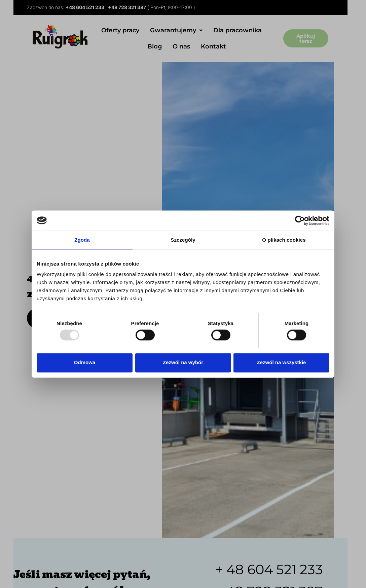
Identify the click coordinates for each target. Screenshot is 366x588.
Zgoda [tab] (82, 240)
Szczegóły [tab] (183, 240)
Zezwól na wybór (183, 363)
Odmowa (85, 363)
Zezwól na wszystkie (282, 363)
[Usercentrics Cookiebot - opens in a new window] (300, 220)
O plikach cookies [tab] (284, 240)
